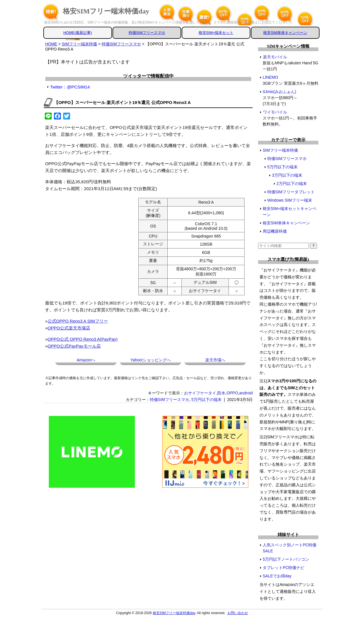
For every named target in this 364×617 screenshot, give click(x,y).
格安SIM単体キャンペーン (285, 33)
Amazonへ (86, 360)
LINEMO (271, 77)
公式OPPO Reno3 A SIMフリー (78, 321)
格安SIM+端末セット (216, 33)
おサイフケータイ (200, 393)
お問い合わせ (238, 613)
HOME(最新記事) (78, 33)
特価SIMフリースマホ (147, 33)
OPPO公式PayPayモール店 (74, 346)
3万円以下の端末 (287, 175)
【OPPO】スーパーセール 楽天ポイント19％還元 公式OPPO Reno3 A (122, 102)
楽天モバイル (275, 57)
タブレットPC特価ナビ (283, 568)
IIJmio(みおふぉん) (280, 92)
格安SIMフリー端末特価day (106, 11)
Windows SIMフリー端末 (290, 200)
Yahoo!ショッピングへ (151, 360)
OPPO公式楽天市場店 (69, 328)
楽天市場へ (215, 360)
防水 (221, 393)
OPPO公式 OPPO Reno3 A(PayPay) (83, 339)
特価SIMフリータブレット (291, 192)
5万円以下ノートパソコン (286, 559)
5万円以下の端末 (206, 400)
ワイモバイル (275, 112)
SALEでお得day (277, 576)
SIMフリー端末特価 (280, 150)
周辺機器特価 (275, 231)
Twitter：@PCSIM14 (70, 87)
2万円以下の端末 (292, 184)
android (246, 393)
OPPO (232, 393)
